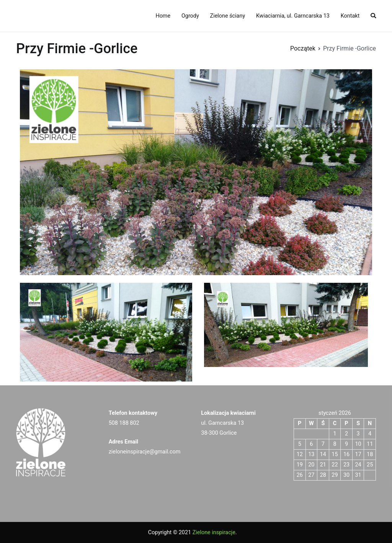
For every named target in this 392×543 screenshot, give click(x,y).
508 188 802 (124, 423)
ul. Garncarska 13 (222, 423)
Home (163, 16)
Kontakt (350, 16)
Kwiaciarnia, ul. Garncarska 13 (293, 16)
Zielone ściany (228, 16)
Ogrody (190, 16)
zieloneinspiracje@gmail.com (145, 452)
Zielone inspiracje (214, 532)
